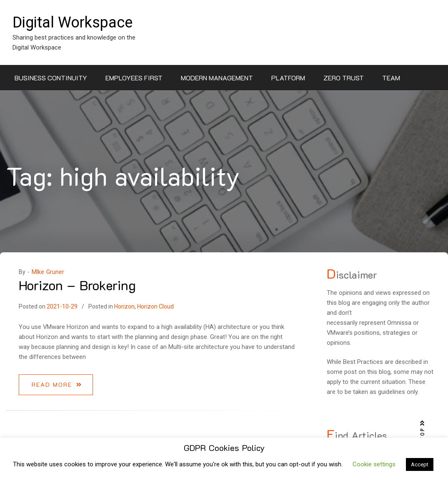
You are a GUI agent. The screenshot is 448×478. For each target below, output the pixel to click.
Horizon (124, 306)
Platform (288, 78)
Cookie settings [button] (374, 464)
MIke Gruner (48, 272)
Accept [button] (420, 464)
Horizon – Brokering (77, 285)
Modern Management (217, 78)
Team (391, 78)
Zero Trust (344, 78)
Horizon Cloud (155, 306)
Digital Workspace (73, 22)
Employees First (134, 78)
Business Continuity (51, 78)
